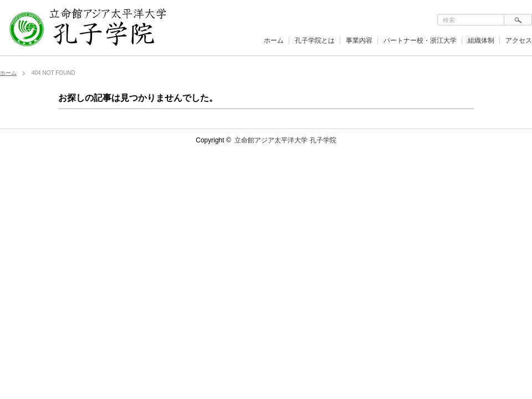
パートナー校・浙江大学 (420, 40)
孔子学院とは (315, 40)
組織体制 (481, 40)
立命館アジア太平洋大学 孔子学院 (285, 140)
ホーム (274, 40)
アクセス (519, 40)
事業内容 (359, 40)
